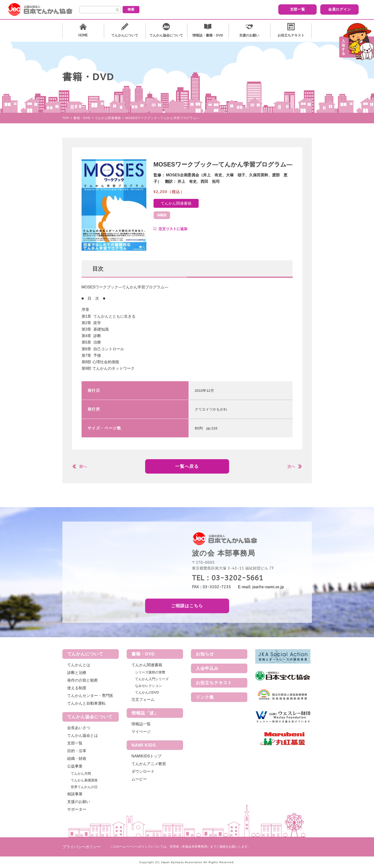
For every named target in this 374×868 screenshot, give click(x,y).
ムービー (139, 779)
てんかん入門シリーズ (152, 679)
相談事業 (75, 794)
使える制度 (77, 688)
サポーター (77, 809)
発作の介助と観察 (83, 680)
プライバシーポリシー (82, 847)
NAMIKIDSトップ (146, 756)
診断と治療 (77, 673)
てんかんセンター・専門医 (90, 696)
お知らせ (205, 654)
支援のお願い (79, 802)
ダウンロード (143, 771)
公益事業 (75, 766)
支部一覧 (243, 9)
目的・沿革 (77, 751)
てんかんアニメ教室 (149, 764)
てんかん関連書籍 (176, 203)
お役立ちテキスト (214, 683)
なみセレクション (148, 686)
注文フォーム (143, 699)
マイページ (141, 732)
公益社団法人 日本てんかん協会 (44, 10)
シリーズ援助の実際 (150, 672)
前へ (83, 467)
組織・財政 (77, 758)
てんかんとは (79, 665)
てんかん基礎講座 (84, 780)
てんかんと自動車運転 (86, 703)
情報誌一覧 (141, 724)
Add (170, 229)
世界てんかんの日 (84, 787)
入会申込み (207, 668)
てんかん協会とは (83, 735)
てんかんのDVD (147, 692)
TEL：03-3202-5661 (228, 578)
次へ (291, 467)
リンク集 (205, 697)
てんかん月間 (81, 773)
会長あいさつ (79, 728)
